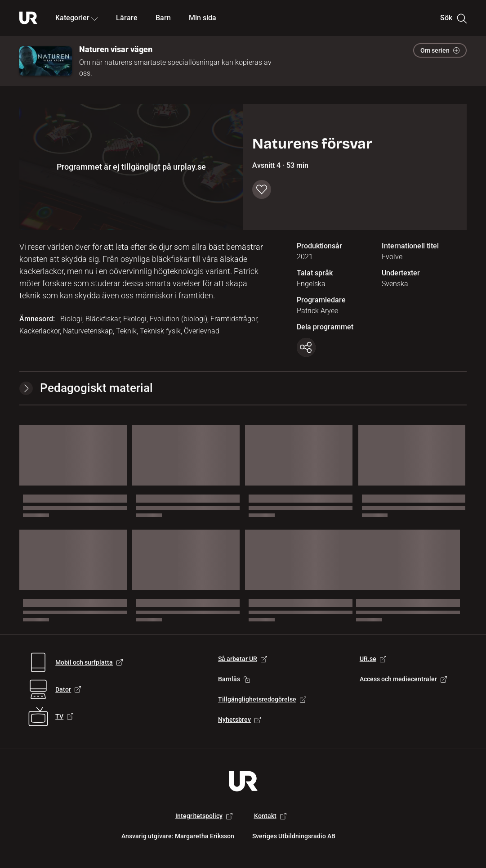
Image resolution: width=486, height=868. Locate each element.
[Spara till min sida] (262, 189)
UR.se (373, 659)
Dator (68, 689)
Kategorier (77, 18)
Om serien (440, 50)
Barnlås (234, 679)
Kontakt (270, 816)
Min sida (203, 18)
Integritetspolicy (204, 816)
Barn (163, 18)
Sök (453, 18)
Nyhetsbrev (239, 720)
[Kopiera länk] (306, 347)
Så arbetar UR (243, 659)
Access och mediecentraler (403, 679)
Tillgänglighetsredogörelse (262, 699)
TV (64, 716)
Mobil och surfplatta (89, 662)
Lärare (127, 18)
